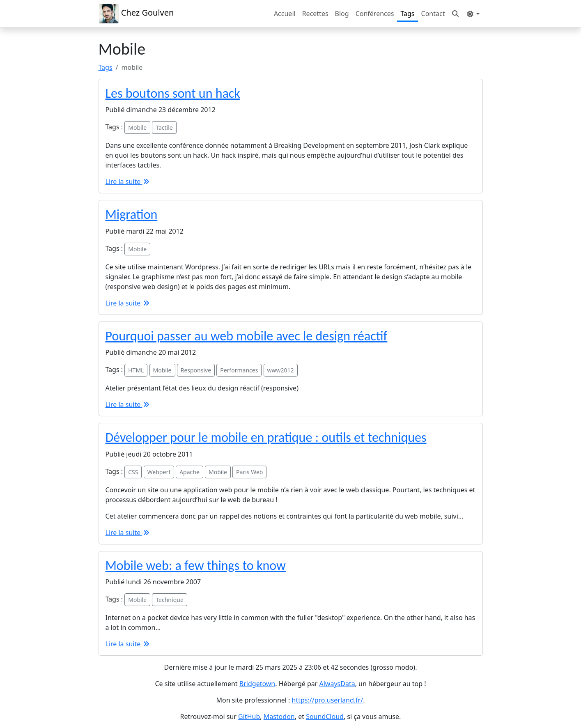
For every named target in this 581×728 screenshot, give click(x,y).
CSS (133, 472)
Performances (239, 370)
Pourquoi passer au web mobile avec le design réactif (247, 336)
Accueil (285, 14)
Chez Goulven (136, 14)
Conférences (375, 14)
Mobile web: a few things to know (196, 566)
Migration (132, 215)
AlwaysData (337, 684)
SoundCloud (325, 717)
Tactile (164, 127)
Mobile (137, 127)
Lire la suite (128, 181)
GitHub (249, 717)
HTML (136, 370)
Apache (189, 472)
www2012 (281, 370)
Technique (170, 600)
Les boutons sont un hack (173, 93)
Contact (433, 14)
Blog (342, 14)
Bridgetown (257, 684)
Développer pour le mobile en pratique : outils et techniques (266, 437)
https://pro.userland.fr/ (328, 700)
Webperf (159, 472)
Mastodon (279, 717)
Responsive (196, 370)
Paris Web (249, 472)
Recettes (315, 14)
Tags (407, 14)
